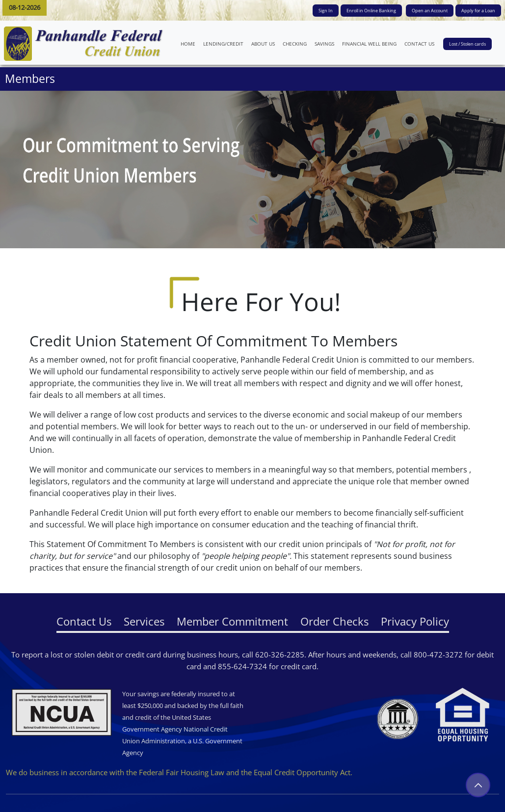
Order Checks (334, 621)
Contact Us (84, 621)
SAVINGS (324, 44)
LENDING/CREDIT (223, 44)
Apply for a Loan (478, 11)
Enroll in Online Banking (371, 11)
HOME (190, 43)
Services (144, 621)
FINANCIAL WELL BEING (371, 43)
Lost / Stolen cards (467, 44)
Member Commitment (232, 621)
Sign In (326, 11)
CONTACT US (421, 43)
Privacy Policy (415, 621)
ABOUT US (265, 43)
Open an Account (430, 11)
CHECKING (295, 44)
